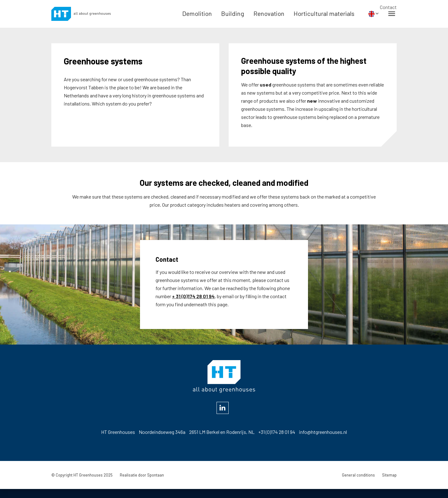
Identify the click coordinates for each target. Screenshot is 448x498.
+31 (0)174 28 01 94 (277, 441)
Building (233, 17)
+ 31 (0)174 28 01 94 (193, 306)
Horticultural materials (324, 17)
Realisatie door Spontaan (142, 484)
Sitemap (389, 484)
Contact (388, 7)
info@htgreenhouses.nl (323, 441)
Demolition (197, 17)
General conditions (358, 484)
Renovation (269, 17)
